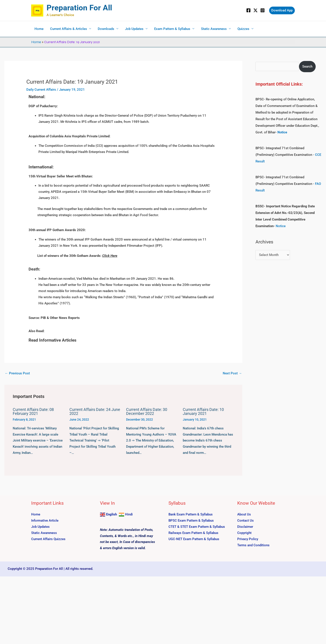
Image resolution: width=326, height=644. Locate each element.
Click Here (110, 256)
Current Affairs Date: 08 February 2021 (33, 411)
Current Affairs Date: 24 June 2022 (95, 411)
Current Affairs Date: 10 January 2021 (203, 411)
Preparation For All (79, 8)
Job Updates (134, 29)
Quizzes (243, 29)
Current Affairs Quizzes (48, 539)
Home (39, 29)
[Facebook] (248, 10)
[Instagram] (263, 10)
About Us (244, 514)
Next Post (232, 373)
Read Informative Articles (53, 340)
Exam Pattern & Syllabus (172, 29)
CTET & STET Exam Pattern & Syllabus (197, 526)
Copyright (244, 533)
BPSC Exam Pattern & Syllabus (191, 521)
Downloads (106, 29)
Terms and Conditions (253, 545)
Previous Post (17, 373)
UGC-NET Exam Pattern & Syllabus (194, 539)
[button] (282, 10)
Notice (281, 226)
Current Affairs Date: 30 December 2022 (147, 411)
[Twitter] (255, 10)
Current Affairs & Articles (69, 29)
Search (307, 66)
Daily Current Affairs (41, 90)
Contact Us (245, 521)
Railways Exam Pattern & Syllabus (193, 533)
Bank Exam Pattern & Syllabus (191, 514)
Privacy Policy (248, 539)
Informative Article (45, 521)
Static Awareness (214, 29)
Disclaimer (245, 526)
